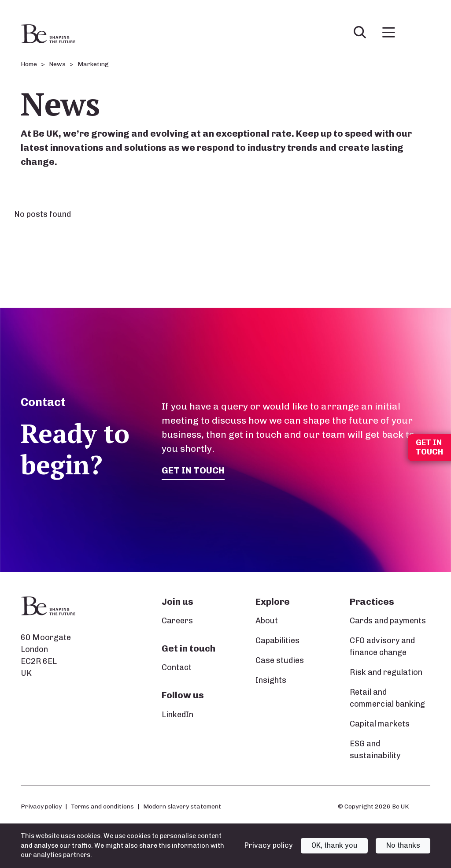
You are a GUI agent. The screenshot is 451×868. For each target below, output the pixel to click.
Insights (271, 680)
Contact (177, 667)
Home (29, 64)
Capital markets (380, 724)
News (57, 64)
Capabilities (277, 641)
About (267, 621)
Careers (177, 621)
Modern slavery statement (182, 806)
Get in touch (193, 470)
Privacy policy (41, 806)
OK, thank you (335, 845)
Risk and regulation (386, 672)
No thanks (403, 845)
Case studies (280, 660)
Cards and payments (388, 621)
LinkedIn (177, 715)
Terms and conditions (102, 806)
